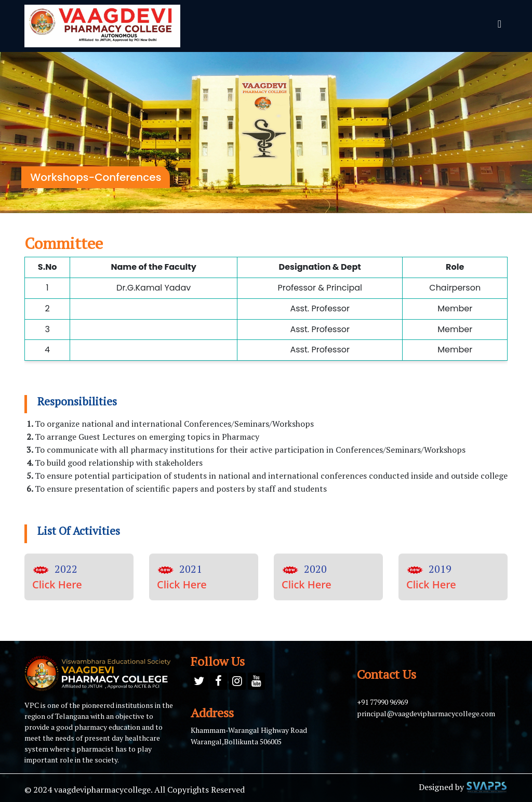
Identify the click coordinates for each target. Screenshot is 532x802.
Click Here (57, 584)
